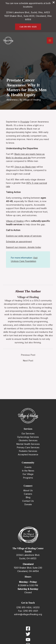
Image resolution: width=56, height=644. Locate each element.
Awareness (12, 100)
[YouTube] (28, 640)
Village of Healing (15, 221)
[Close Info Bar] (54, 3)
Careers (28, 494)
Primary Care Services (28, 448)
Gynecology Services (28, 437)
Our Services (28, 434)
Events (28, 467)
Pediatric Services (28, 451)
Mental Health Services (28, 444)
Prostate (25, 122)
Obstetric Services (28, 440)
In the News (28, 471)
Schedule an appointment (19, 242)
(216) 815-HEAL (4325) (28, 607)
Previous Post (28, 355)
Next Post (28, 361)
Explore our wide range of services (24, 236)
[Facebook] (28, 628)
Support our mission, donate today (24, 247)
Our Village (28, 474)
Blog (28, 497)
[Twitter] (28, 634)
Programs (28, 478)
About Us (28, 490)
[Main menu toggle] (50, 40)
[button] (28, 27)
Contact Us (28, 501)
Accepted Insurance (28, 455)
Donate (28, 504)
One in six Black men (25, 167)
